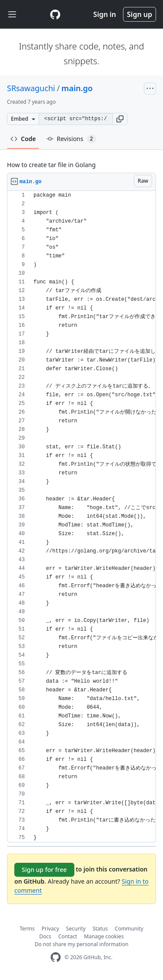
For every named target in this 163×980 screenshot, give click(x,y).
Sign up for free (44, 870)
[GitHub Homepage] (56, 957)
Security (76, 929)
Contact (68, 936)
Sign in (105, 14)
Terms (27, 929)
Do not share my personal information (82, 944)
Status (100, 929)
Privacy (50, 929)
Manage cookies (104, 936)
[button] (120, 119)
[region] (81, 517)
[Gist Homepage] (55, 14)
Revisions (71, 139)
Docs (45, 936)
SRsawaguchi (31, 88)
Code (23, 139)
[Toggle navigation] (12, 15)
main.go (77, 88)
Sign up (140, 14)
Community (129, 929)
